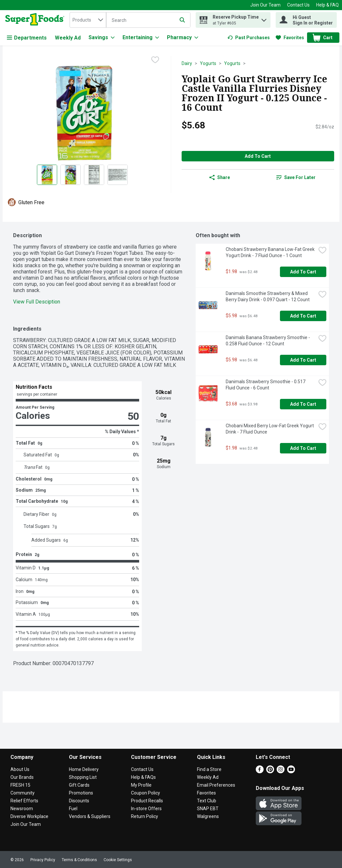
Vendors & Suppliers (90, 816)
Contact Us (298, 5)
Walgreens (208, 816)
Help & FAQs (143, 777)
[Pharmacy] (183, 38)
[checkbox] (155, 60)
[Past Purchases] (249, 38)
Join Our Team (265, 5)
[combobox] (88, 20)
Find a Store (209, 769)
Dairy (187, 63)
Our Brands (22, 777)
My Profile (141, 785)
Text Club (207, 801)
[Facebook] (260, 771)
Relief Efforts (24, 801)
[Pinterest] (270, 771)
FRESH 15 (20, 785)
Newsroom (22, 809)
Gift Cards (79, 785)
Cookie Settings (118, 860)
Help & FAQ (327, 5)
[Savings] (102, 38)
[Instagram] (281, 771)
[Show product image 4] (118, 175)
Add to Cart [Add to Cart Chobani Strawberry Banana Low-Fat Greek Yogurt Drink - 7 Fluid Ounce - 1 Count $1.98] (303, 272)
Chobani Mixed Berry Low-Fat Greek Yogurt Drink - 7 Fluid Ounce (270, 429)
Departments (27, 38)
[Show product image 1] (47, 175)
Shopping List (83, 777)
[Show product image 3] (94, 175)
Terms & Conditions (79, 860)
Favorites (206, 793)
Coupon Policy (146, 793)
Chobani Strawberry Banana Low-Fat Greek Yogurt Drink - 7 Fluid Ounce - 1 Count (271, 252)
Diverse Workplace (29, 816)
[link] (249, 38)
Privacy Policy (43, 860)
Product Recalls (147, 801)
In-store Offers (146, 809)
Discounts (79, 801)
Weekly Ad (68, 38)
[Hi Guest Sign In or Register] (306, 20)
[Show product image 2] (71, 175)
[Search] (148, 20)
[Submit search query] (182, 20)
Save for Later (296, 177)
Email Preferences (216, 785)
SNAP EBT (208, 809)
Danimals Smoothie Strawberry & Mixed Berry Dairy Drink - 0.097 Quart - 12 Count (268, 296)
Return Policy (145, 816)
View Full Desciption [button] (37, 302)
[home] (36, 20)
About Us (20, 769)
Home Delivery (84, 769)
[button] (264, 18)
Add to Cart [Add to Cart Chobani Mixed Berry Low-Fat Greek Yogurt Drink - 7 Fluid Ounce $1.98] (303, 448)
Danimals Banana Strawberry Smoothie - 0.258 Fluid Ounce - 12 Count (268, 341)
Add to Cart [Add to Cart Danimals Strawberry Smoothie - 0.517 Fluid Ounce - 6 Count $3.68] (303, 404)
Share (220, 177)
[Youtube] (291, 771)
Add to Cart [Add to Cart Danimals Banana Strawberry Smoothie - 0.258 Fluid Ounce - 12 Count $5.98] (303, 360)
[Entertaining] (141, 38)
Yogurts (208, 63)
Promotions (81, 793)
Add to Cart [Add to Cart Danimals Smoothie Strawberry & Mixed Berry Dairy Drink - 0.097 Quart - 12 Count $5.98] (303, 316)
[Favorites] (290, 38)
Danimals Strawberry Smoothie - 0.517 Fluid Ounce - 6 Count (266, 385)
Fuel (73, 809)
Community (23, 793)
